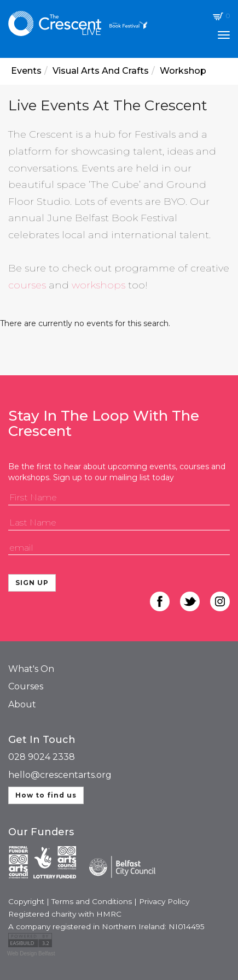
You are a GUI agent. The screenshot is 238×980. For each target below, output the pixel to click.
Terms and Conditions (92, 901)
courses (27, 285)
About (22, 704)
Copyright (26, 901)
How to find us (46, 795)
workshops (98, 285)
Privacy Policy (164, 901)
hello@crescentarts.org (60, 775)
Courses (26, 686)
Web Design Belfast (31, 954)
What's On (31, 669)
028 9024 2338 (42, 757)
